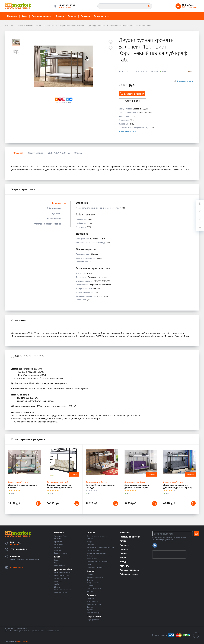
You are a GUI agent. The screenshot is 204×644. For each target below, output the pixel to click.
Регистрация (192, 7)
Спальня (72, 16)
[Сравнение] (200, 219)
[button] (67, 5)
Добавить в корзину (132, 94)
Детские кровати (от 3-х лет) (19, 482)
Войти (184, 7)
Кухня (25, 16)
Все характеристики (127, 131)
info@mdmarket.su (17, 567)
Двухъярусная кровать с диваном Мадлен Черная (59, 486)
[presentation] (169, 555)
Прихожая (12, 16)
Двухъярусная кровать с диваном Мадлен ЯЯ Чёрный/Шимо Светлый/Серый (178, 488)
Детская (60, 16)
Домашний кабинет (41, 16)
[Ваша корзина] (200, 204)
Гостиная (85, 16)
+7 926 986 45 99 (18, 549)
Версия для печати (185, 81)
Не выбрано (16, 545)
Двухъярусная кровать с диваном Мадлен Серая (137, 486)
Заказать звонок (65, 7)
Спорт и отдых (101, 16)
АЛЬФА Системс (22, 642)
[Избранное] (200, 211)
